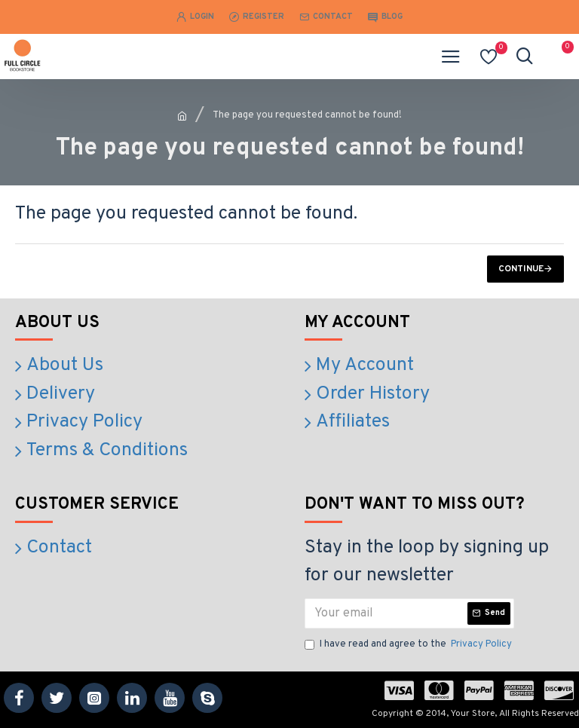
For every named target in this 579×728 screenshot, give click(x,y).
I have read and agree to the (409, 645)
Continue (521, 269)
